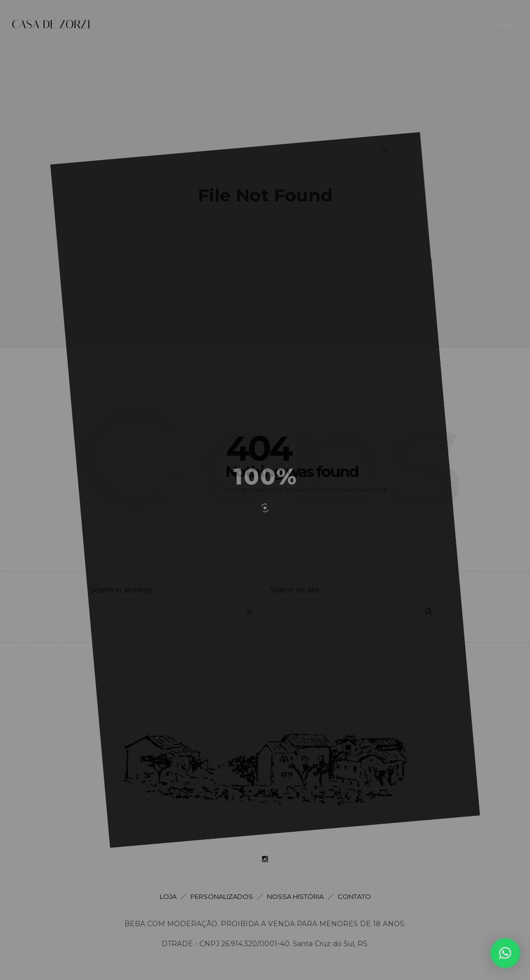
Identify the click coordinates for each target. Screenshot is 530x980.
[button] (505, 953)
